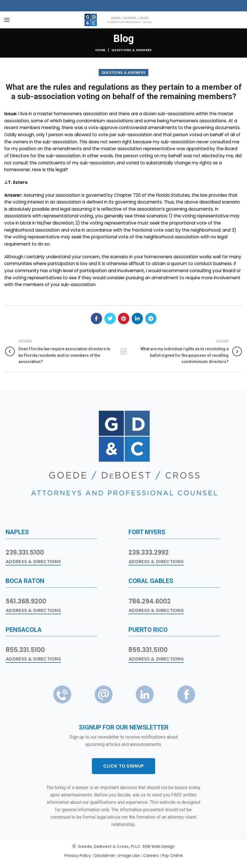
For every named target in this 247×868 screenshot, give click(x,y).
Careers (151, 856)
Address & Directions (33, 562)
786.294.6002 (150, 601)
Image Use (129, 856)
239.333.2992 (149, 553)
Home (100, 50)
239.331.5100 (25, 553)
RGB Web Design (159, 846)
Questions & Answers (132, 50)
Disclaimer (105, 856)
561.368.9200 (26, 601)
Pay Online (172, 856)
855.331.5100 (25, 650)
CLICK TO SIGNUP (124, 766)
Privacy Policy (78, 856)
